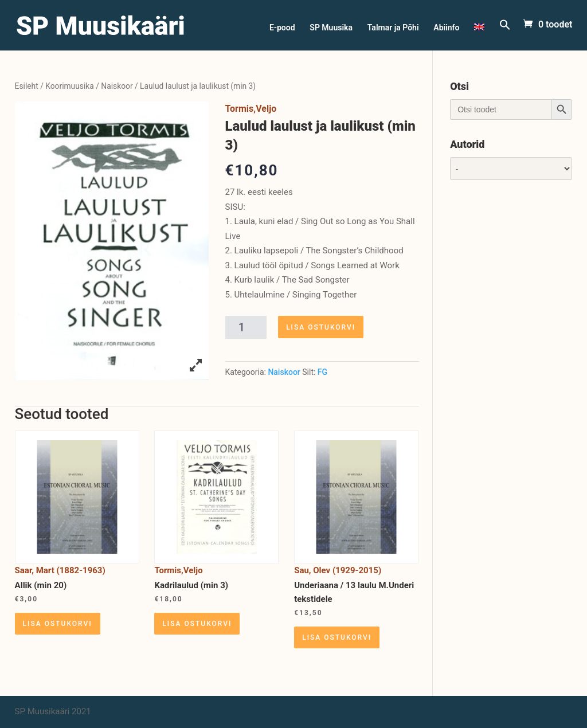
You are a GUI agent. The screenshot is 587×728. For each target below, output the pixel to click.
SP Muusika (331, 28)
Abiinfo (446, 28)
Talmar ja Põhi (393, 28)
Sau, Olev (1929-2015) (338, 570)
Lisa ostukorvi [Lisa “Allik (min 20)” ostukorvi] (58, 624)
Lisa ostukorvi (321, 327)
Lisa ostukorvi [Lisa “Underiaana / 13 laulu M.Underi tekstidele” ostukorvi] (337, 637)
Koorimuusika (70, 86)
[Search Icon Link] (505, 35)
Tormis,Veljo (251, 109)
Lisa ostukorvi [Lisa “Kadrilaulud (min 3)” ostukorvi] (197, 624)
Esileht (27, 86)
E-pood (282, 28)
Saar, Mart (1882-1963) (60, 570)
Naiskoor (117, 86)
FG (322, 372)
